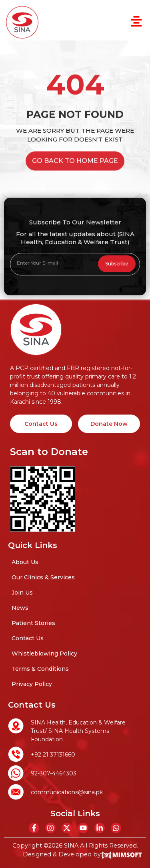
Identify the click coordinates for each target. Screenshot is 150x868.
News (20, 608)
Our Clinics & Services (43, 577)
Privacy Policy (32, 684)
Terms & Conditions (40, 669)
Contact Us (28, 638)
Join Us (22, 593)
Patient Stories (33, 623)
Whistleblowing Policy (44, 654)
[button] (136, 22)
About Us (25, 562)
